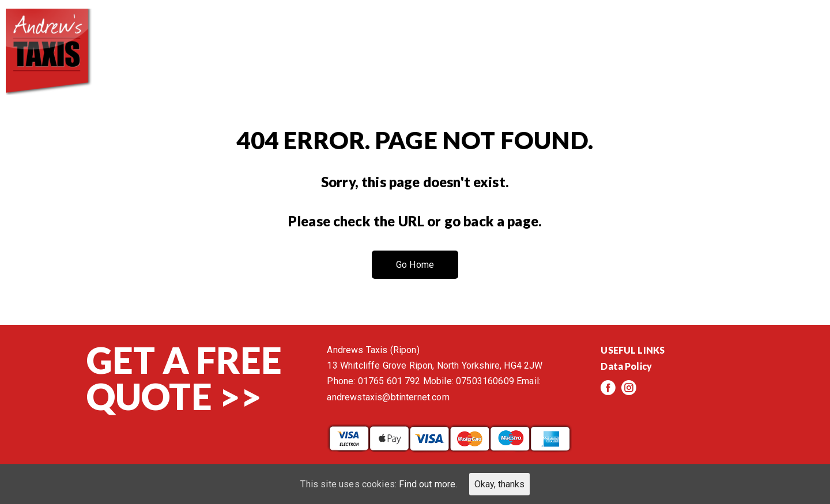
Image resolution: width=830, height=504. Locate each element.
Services (522, 35)
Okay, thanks (499, 484)
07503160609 (485, 381)
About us (442, 35)
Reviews (599, 35)
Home (369, 35)
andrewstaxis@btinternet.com (388, 397)
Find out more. (428, 484)
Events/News (690, 35)
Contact (784, 35)
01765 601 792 (389, 381)
